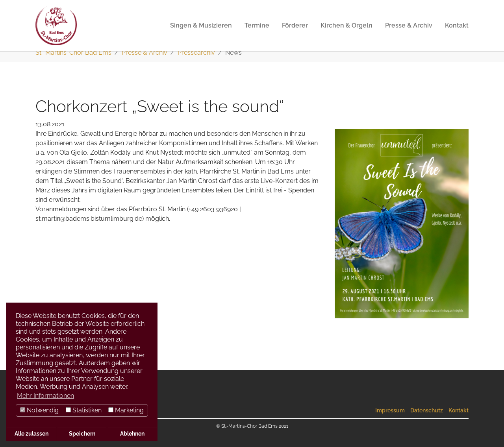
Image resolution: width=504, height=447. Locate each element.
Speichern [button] (82, 433)
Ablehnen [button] (132, 433)
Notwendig (39, 410)
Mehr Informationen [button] (45, 396)
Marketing (126, 410)
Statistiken (84, 410)
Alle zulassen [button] (31, 433)
